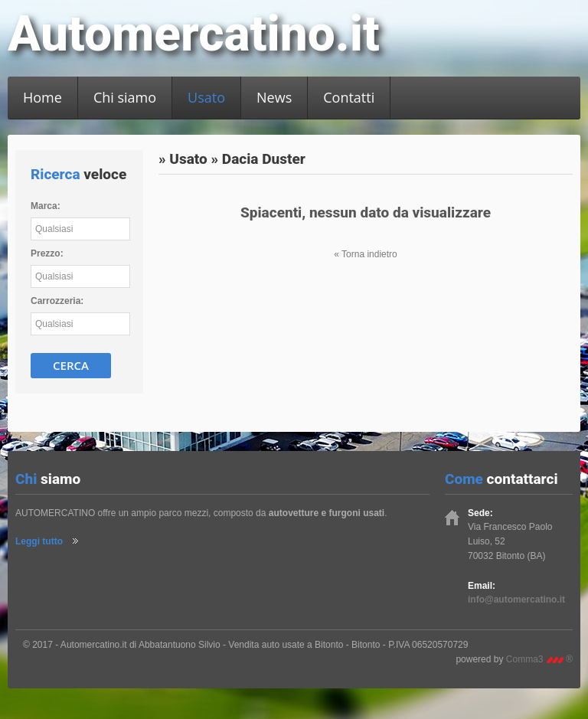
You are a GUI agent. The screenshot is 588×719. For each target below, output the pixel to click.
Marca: (46, 206)
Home (42, 97)
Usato (206, 97)
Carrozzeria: (57, 301)
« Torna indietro (366, 254)
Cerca (71, 365)
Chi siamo (125, 97)
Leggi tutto (39, 541)
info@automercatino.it (516, 600)
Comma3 (539, 659)
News (274, 97)
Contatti (349, 97)
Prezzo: (47, 253)
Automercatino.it (194, 34)
